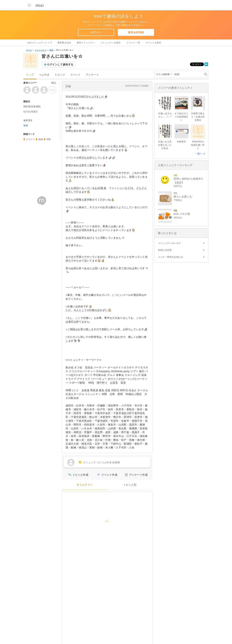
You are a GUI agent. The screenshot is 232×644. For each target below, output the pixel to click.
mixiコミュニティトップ (40, 43)
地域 (51, 50)
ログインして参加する (60, 64)
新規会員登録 (136, 32)
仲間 (48, 139)
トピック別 (130, 485)
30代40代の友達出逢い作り (198, 145)
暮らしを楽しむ (183, 197)
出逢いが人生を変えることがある (165, 145)
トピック (60, 75)
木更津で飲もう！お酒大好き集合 (198, 117)
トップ (30, 75)
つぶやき (44, 75)
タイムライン (84, 485)
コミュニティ (41, 50)
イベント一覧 (133, 43)
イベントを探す (154, 43)
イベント (76, 75)
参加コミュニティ (86, 43)
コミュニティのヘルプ (169, 243)
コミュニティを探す (111, 43)
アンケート (93, 75)
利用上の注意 (165, 250)
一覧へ (199, 154)
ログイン (96, 32)
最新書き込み (64, 43)
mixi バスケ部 (182, 214)
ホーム (29, 50)
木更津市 (181, 142)
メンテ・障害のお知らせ (171, 257)
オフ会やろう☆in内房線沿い (181, 117)
